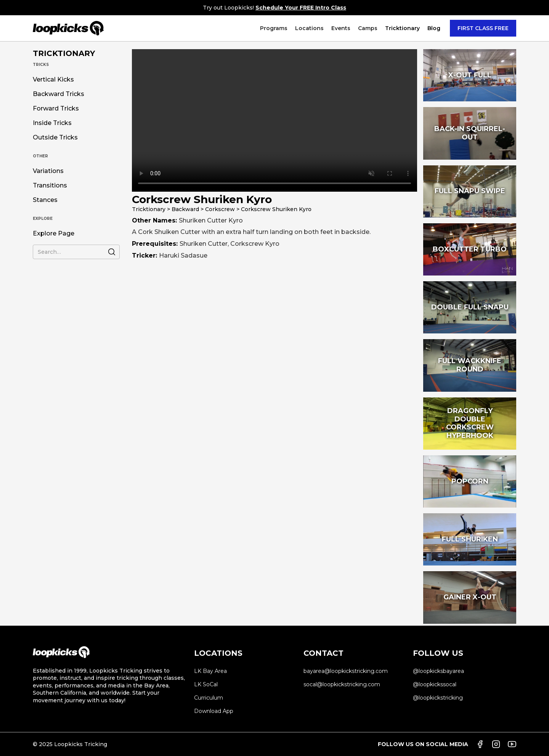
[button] (274, 28)
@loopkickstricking (438, 698)
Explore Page (54, 234)
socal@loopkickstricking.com (342, 684)
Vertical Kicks (53, 80)
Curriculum (209, 698)
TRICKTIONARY (64, 53)
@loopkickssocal (435, 684)
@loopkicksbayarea (438, 671)
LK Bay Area (210, 671)
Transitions (50, 186)
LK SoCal (206, 684)
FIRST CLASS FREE (483, 28)
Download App (214, 711)
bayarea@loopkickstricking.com (346, 671)
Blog (434, 28)
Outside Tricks (55, 138)
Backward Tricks (59, 94)
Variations (48, 171)
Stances (45, 200)
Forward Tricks (56, 109)
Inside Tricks (52, 123)
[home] (68, 28)
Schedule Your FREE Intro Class (301, 8)
